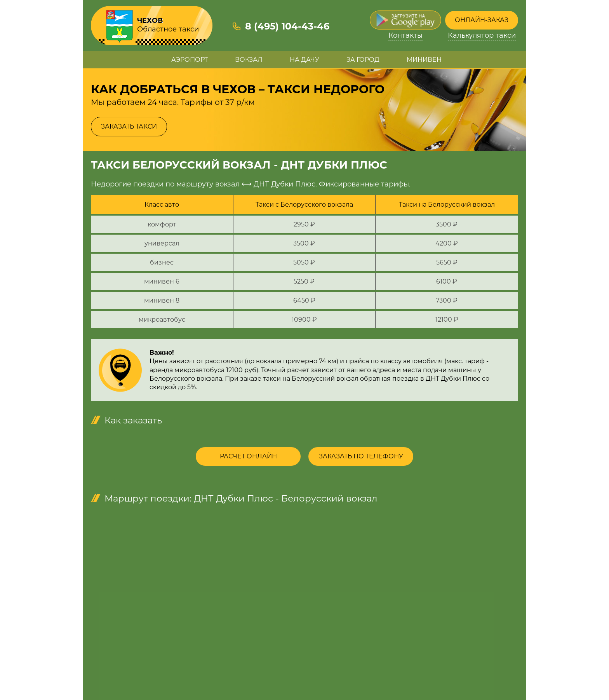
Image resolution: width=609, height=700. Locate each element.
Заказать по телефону (361, 456)
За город (363, 60)
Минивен (424, 60)
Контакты (405, 36)
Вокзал (249, 60)
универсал (162, 243)
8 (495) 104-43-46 (287, 26)
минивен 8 (162, 300)
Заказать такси (129, 126)
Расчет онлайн (248, 456)
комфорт (162, 224)
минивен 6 (162, 281)
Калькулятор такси (482, 36)
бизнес (162, 262)
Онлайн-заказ (482, 20)
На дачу (304, 60)
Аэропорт (190, 60)
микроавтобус (162, 320)
